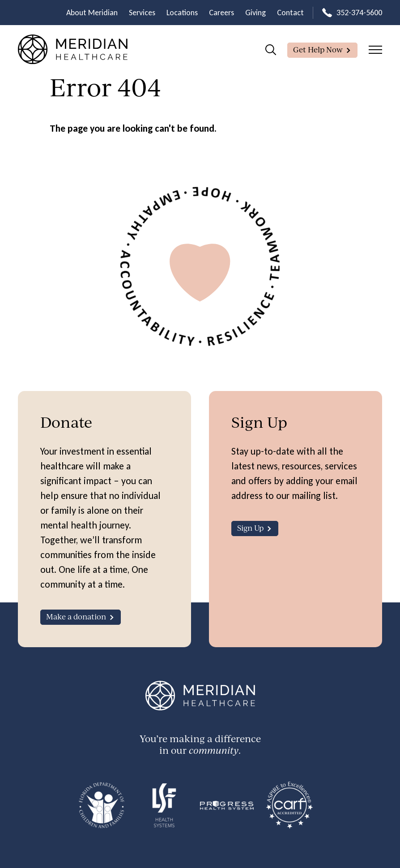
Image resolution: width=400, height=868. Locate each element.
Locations (182, 13)
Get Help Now (318, 49)
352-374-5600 (359, 13)
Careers (221, 13)
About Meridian (92, 13)
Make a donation (76, 617)
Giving (255, 13)
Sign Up (250, 528)
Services (142, 13)
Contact (290, 13)
